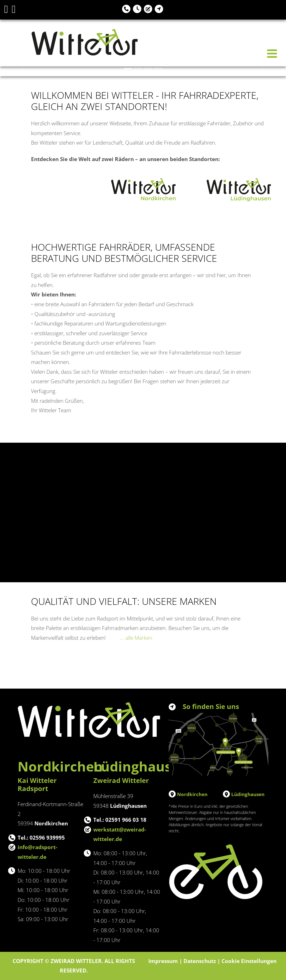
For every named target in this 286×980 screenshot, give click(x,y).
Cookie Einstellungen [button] (249, 961)
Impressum (163, 961)
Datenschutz (200, 961)
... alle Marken (136, 638)
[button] (22, 71)
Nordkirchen (192, 794)
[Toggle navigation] (272, 54)
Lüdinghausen (248, 794)
